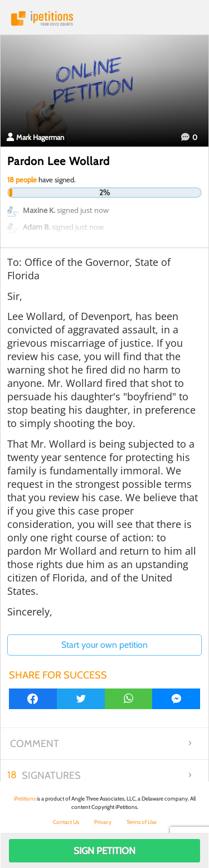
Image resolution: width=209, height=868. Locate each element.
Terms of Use (142, 822)
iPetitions (104, 18)
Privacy (103, 822)
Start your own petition (104, 645)
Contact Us (66, 822)
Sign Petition (104, 851)
